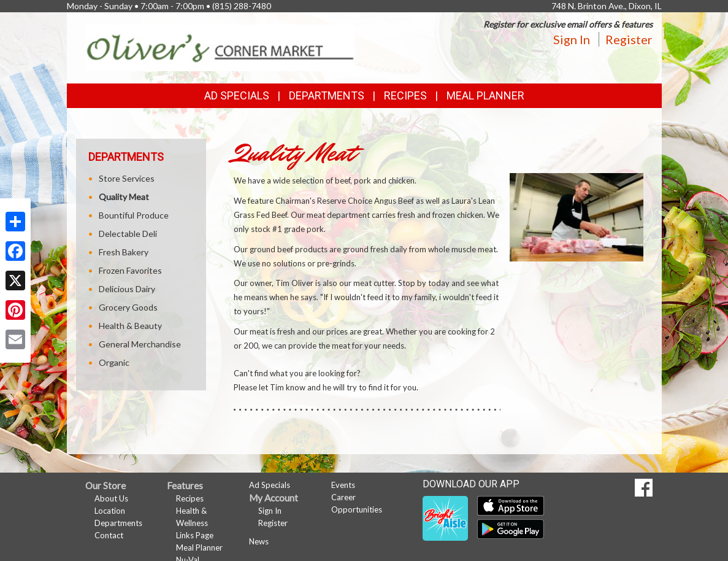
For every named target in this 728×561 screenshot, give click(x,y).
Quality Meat (124, 197)
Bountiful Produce (134, 215)
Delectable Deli (128, 234)
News (259, 541)
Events (343, 485)
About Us (111, 498)
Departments (118, 523)
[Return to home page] (220, 47)
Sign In (572, 39)
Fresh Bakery (124, 252)
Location (110, 511)
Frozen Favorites (130, 270)
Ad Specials (237, 95)
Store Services (127, 178)
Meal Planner (485, 95)
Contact (109, 535)
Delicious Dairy (127, 289)
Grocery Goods (128, 307)
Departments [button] (327, 95)
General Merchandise (140, 344)
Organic (114, 362)
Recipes (405, 95)
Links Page (195, 535)
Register (629, 39)
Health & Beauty (130, 326)
